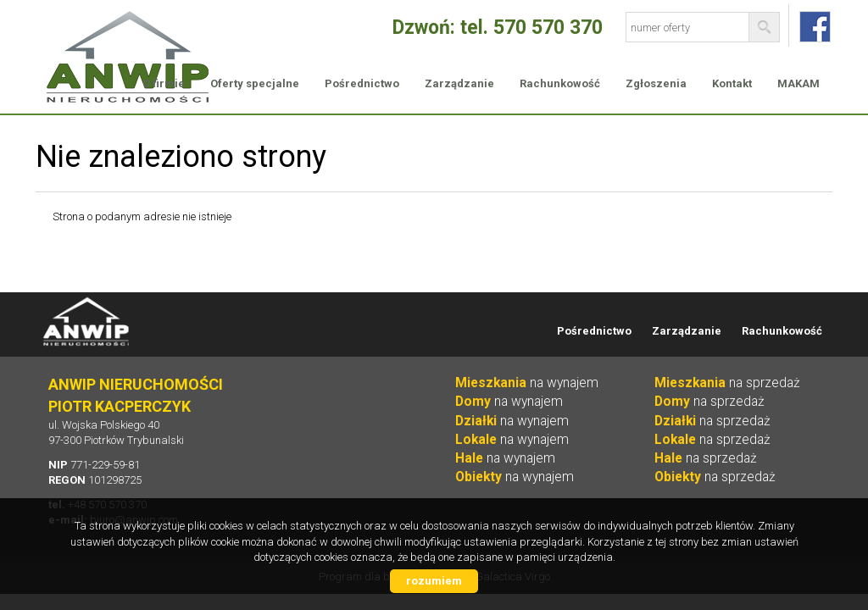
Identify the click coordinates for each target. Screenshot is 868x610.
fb (815, 27)
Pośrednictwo (362, 83)
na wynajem (527, 383)
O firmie (164, 83)
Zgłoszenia (656, 83)
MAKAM (798, 83)
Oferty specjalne (255, 83)
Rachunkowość (560, 83)
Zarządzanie (459, 83)
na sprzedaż (727, 383)
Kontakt (732, 83)
